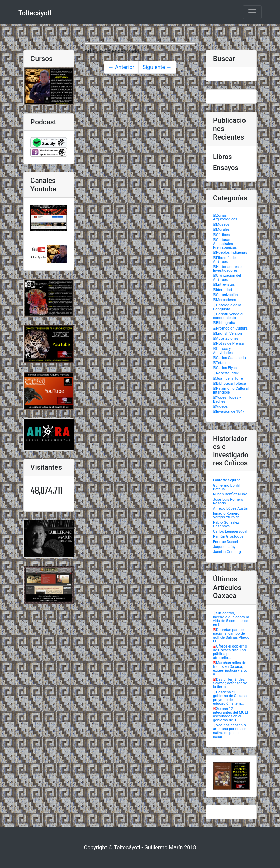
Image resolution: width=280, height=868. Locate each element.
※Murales (221, 229)
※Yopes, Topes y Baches (227, 399)
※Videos (220, 407)
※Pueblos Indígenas (230, 252)
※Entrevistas (224, 285)
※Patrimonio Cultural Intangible (231, 390)
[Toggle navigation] (252, 12)
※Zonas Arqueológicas (225, 217)
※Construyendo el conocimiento (228, 316)
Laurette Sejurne (227, 480)
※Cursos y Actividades (223, 351)
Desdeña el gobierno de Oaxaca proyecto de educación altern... (230, 698)
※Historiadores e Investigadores (227, 269)
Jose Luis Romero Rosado (228, 501)
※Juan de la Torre (228, 378)
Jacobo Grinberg (227, 552)
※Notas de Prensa (228, 344)
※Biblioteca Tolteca (230, 384)
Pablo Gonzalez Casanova (226, 524)
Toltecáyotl (35, 13)
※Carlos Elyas (225, 368)
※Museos (221, 224)
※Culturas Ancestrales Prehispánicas (225, 244)
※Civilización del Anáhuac (227, 277)
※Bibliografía (224, 323)
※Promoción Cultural (231, 328)
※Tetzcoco (222, 363)
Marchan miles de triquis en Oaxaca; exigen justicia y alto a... (230, 669)
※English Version (228, 333)
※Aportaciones (226, 338)
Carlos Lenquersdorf (230, 532)
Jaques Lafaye (225, 547)
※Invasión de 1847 (229, 412)
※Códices (221, 235)
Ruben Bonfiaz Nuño (230, 494)
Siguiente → (157, 67)
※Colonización (225, 295)
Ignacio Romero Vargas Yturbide (226, 515)
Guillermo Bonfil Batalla (226, 487)
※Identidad (223, 290)
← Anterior (121, 67)
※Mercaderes (225, 300)
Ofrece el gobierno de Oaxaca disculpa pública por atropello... (230, 652)
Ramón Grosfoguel (229, 537)
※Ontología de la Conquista (227, 307)
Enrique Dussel (226, 542)
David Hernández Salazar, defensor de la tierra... (230, 683)
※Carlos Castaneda (229, 358)
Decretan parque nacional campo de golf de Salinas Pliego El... (231, 636)
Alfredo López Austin (231, 509)
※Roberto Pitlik (226, 373)
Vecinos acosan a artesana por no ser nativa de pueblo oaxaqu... (229, 731)
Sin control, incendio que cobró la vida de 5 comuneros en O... (231, 619)
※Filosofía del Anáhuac (225, 260)
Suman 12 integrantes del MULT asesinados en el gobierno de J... (231, 714)
